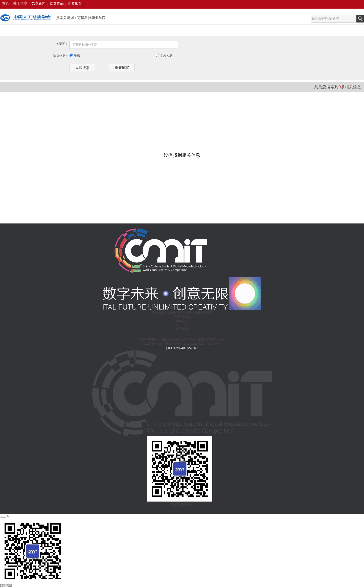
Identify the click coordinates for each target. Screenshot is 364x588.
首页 (6, 3)
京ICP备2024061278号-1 (182, 348)
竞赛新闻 (38, 3)
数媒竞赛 (26, 18)
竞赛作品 (57, 3)
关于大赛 (20, 3)
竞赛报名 (75, 3)
